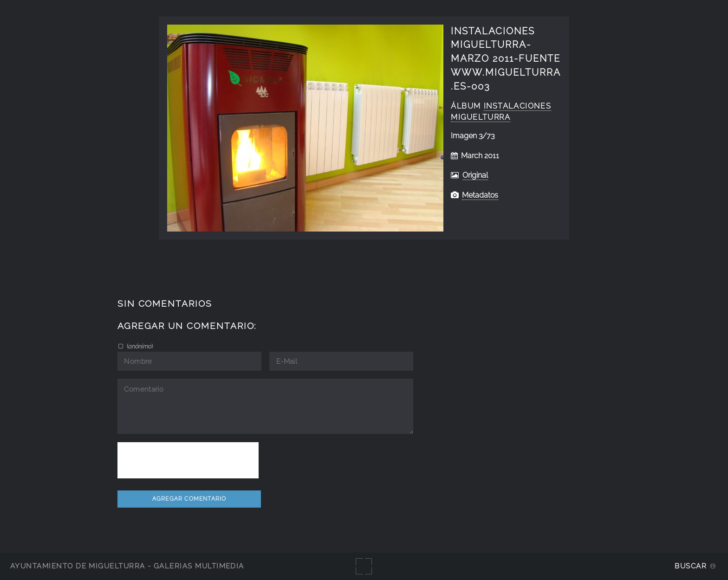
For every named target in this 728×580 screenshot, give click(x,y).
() (139, 346)
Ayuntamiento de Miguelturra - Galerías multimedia (127, 566)
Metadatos (480, 195)
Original (475, 175)
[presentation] (188, 460)
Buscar (691, 566)
